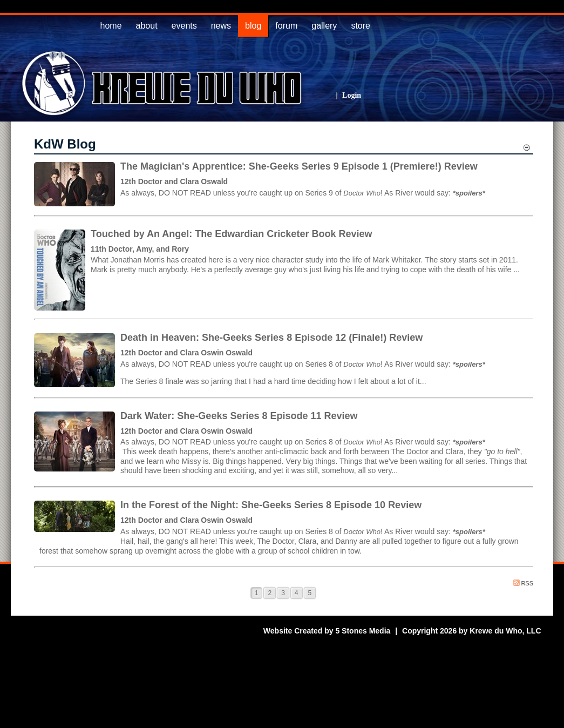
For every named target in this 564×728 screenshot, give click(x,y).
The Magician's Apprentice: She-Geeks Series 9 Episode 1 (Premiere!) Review (299, 166)
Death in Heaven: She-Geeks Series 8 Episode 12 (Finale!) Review (271, 338)
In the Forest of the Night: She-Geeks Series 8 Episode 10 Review (271, 505)
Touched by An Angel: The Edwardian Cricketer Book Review (231, 234)
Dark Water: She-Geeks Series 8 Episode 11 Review (239, 416)
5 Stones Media (363, 631)
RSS (523, 583)
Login (352, 95)
